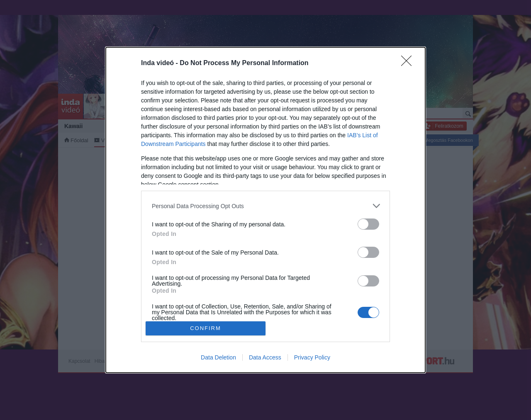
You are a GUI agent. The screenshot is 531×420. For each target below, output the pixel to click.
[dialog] (265, 210)
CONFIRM (206, 328)
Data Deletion (218, 357)
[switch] (368, 224)
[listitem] (265, 206)
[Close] (409, 63)
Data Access (265, 357)
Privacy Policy (312, 357)
